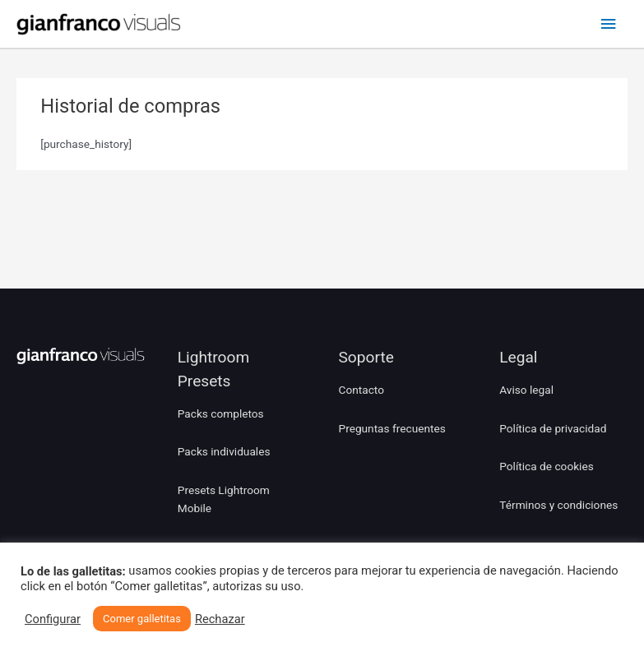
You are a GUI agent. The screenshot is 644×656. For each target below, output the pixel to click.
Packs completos (221, 413)
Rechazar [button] (220, 619)
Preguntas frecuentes (392, 428)
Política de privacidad (553, 428)
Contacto (361, 390)
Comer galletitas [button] (142, 619)
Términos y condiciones (558, 505)
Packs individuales (224, 451)
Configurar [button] (53, 619)
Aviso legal (526, 390)
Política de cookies (547, 466)
